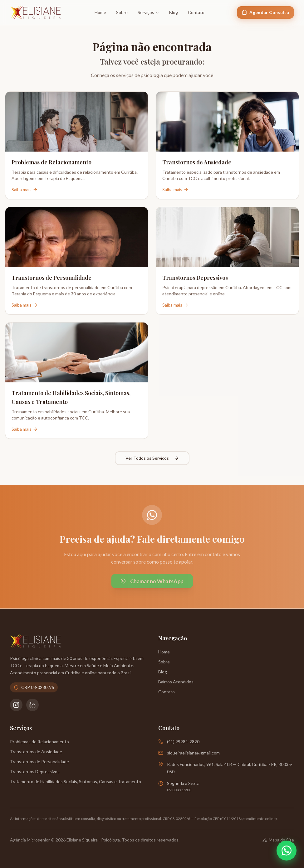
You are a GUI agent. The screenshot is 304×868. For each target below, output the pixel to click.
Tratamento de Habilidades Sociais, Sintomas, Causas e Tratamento (76, 781)
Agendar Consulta (265, 12)
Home (100, 12)
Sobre (122, 12)
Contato (196, 12)
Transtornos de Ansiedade (36, 752)
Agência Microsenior (30, 840)
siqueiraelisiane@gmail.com (193, 753)
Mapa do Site (278, 840)
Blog (174, 12)
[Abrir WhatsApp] (287, 851)
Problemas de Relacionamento (39, 742)
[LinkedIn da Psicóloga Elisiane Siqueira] (32, 705)
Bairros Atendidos (176, 682)
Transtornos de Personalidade (39, 761)
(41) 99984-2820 (183, 742)
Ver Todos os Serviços (152, 458)
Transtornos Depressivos (35, 771)
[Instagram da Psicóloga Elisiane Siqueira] (16, 705)
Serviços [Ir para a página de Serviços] (148, 12)
